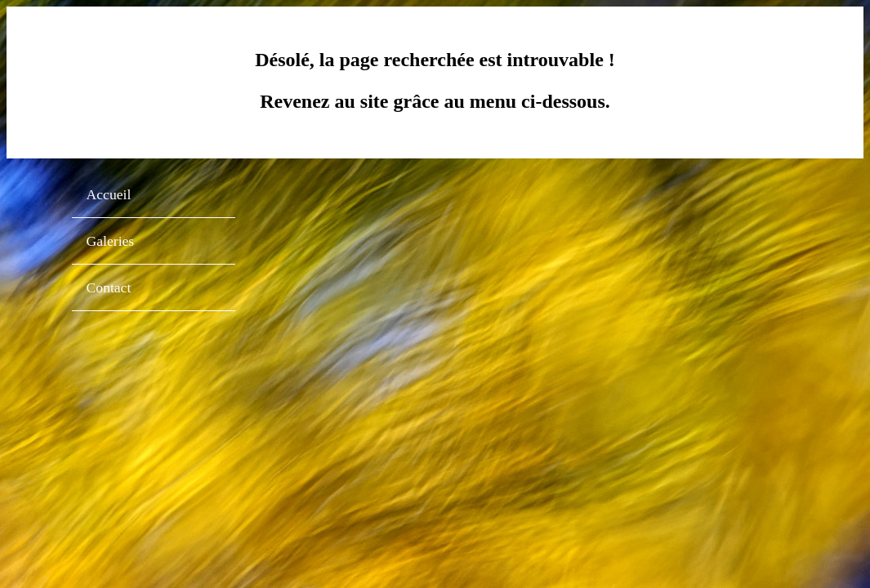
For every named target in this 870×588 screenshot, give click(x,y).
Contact (109, 287)
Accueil (109, 194)
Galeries (111, 241)
